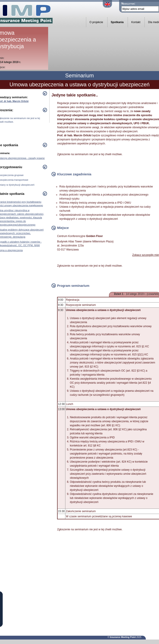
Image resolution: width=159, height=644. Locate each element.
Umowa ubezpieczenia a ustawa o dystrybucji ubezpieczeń (79, 84)
